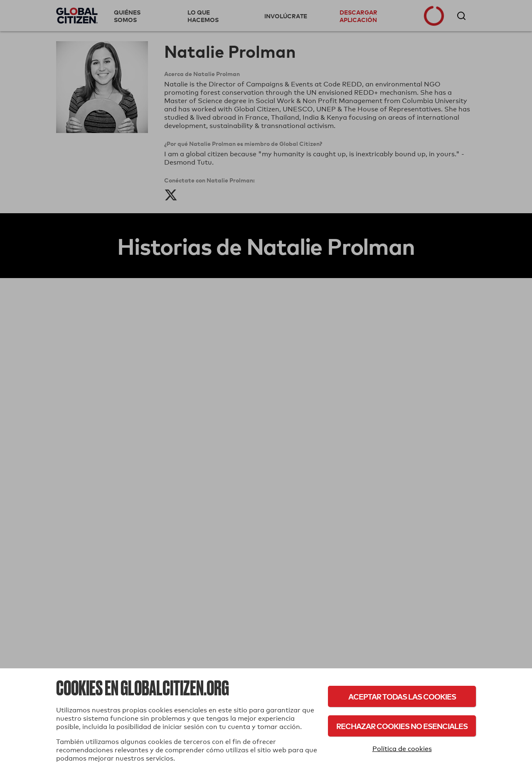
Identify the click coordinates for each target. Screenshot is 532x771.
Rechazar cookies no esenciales (402, 726)
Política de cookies (402, 749)
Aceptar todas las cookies (402, 696)
